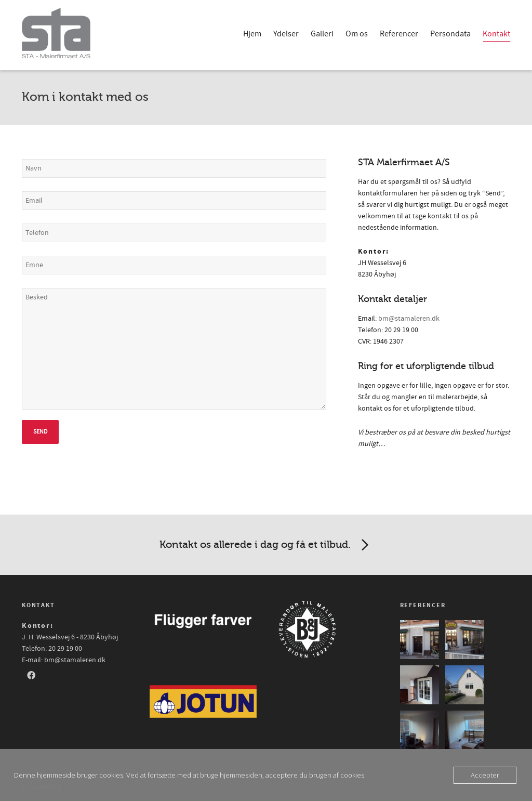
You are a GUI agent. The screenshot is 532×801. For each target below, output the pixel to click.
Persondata (450, 34)
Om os (357, 34)
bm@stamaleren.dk (409, 319)
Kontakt (496, 35)
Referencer (399, 34)
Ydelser (286, 34)
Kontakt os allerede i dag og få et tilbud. (266, 545)
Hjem (252, 34)
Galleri (322, 34)
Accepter (485, 775)
